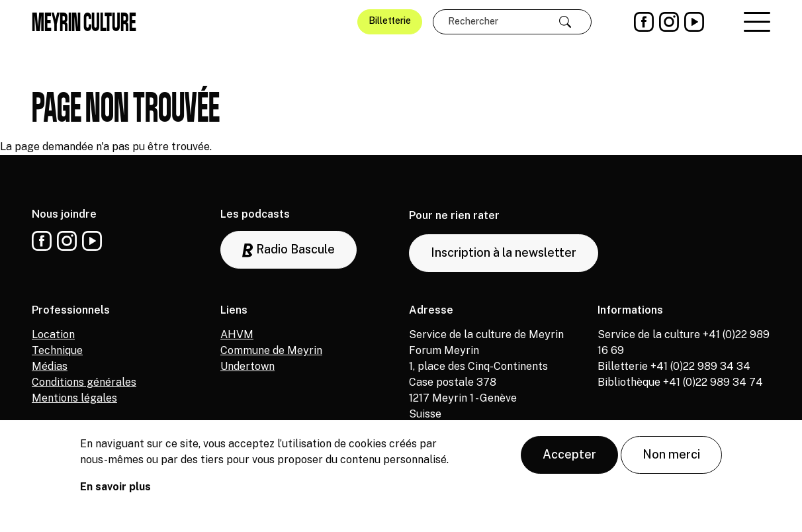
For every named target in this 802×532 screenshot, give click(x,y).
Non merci (671, 455)
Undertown (247, 366)
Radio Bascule (289, 250)
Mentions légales (74, 398)
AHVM (237, 334)
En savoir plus (115, 487)
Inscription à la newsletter (504, 252)
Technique (57, 350)
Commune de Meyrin (271, 350)
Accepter (569, 455)
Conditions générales (84, 382)
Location (53, 334)
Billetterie (390, 21)
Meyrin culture (84, 22)
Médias (50, 366)
